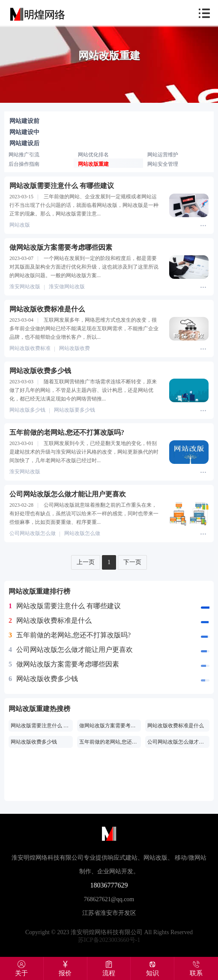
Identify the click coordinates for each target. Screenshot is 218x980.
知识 (152, 968)
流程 (109, 968)
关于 (22, 968)
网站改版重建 (93, 164)
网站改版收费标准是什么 (50, 621)
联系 (196, 968)
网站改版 (20, 225)
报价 (65, 968)
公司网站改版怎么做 (33, 533)
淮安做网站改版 (67, 287)
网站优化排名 (93, 155)
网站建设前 (24, 121)
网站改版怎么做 (82, 533)
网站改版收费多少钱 (43, 679)
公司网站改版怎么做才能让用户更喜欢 (71, 650)
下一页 (132, 562)
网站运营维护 (163, 155)
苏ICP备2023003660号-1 (109, 940)
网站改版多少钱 (27, 410)
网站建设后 (24, 143)
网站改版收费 (75, 348)
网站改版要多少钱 (75, 410)
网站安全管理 (163, 164)
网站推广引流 (24, 155)
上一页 (86, 562)
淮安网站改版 (25, 287)
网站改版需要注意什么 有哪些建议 (65, 606)
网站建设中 (24, 132)
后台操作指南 (24, 164)
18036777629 (109, 885)
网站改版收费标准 (30, 348)
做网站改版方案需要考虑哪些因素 (64, 664)
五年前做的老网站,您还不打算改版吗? (70, 635)
